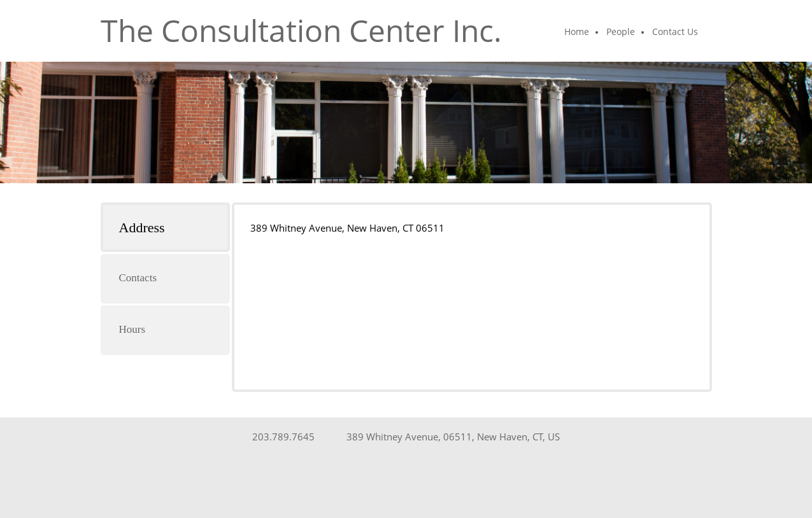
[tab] (165, 227)
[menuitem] (577, 32)
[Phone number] (280, 437)
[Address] (450, 437)
